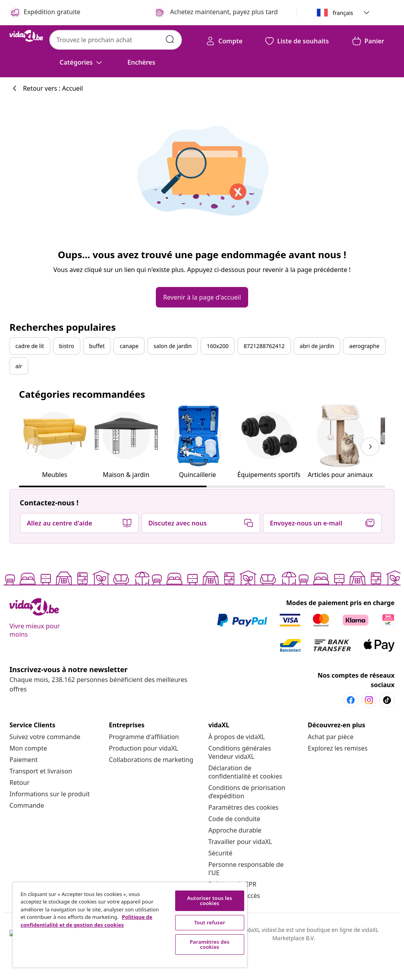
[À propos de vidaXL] (237, 737)
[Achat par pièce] (331, 737)
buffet (97, 346)
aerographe (364, 346)
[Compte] (224, 41)
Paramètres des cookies (243, 807)
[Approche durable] (235, 830)
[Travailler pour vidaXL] (240, 842)
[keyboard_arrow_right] (370, 447)
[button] (367, 13)
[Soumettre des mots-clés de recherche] (170, 39)
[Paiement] (23, 760)
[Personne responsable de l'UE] (246, 869)
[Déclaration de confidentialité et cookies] (245, 772)
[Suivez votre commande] (45, 737)
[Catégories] (82, 62)
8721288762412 (264, 346)
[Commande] (27, 805)
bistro (67, 346)
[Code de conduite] (234, 819)
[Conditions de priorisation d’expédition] (247, 792)
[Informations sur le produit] (50, 794)
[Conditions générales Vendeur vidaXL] (240, 752)
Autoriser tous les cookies (209, 901)
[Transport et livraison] (41, 771)
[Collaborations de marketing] (151, 760)
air (19, 366)
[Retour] (20, 783)
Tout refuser (210, 922)
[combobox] (116, 40)
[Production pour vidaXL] (144, 748)
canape (129, 346)
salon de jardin (173, 346)
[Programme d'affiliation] (144, 737)
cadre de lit (30, 346)
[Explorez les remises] (338, 748)
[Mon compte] (28, 748)
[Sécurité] (220, 853)
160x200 (218, 346)
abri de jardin (317, 346)
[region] (130, 925)
